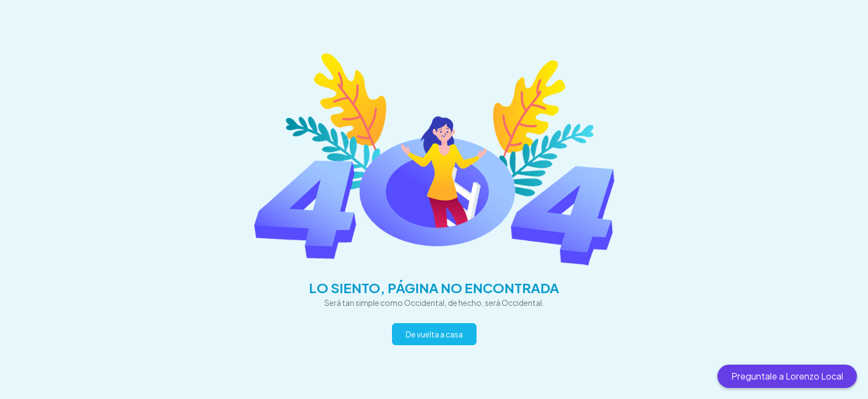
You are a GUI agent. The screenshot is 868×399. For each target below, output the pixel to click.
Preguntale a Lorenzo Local (787, 376)
